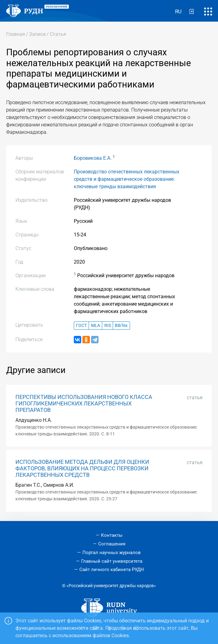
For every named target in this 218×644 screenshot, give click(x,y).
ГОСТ (81, 326)
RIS (108, 326)
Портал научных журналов (112, 553)
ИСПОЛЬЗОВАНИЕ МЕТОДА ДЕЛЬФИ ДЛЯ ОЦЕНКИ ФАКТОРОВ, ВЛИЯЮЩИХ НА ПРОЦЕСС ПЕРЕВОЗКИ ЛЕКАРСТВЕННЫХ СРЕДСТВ (82, 468)
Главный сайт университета (112, 561)
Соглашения (112, 544)
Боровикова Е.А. (93, 158)
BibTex (121, 326)
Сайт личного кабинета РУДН (112, 570)
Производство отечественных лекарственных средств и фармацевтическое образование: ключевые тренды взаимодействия (127, 179)
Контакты (112, 535)
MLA (96, 326)
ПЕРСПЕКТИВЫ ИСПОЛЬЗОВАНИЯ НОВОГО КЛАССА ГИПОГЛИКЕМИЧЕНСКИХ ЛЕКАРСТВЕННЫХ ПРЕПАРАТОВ (84, 404)
